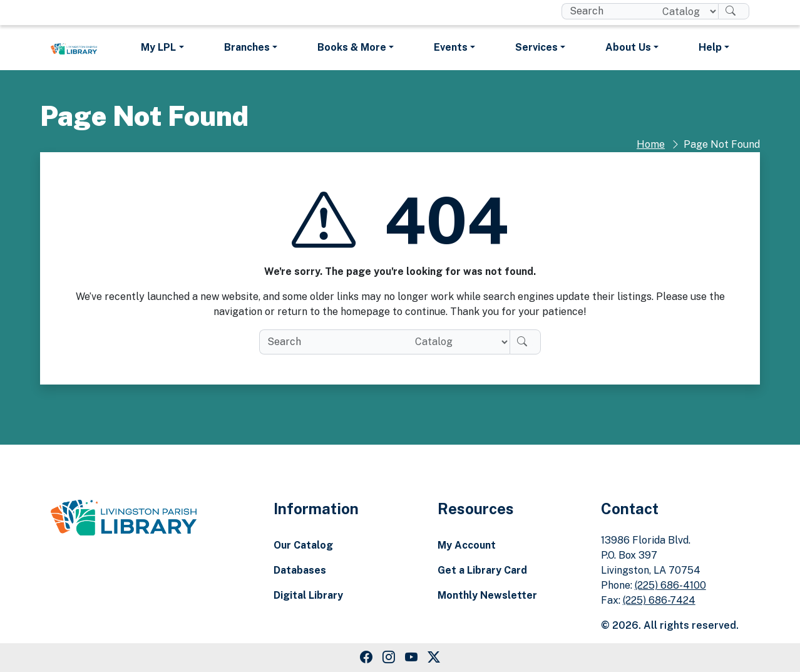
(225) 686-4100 (670, 585)
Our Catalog (303, 545)
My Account (467, 545)
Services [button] (536, 47)
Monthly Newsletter (487, 595)
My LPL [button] (158, 47)
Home (651, 144)
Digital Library (308, 595)
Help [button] (710, 47)
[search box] (607, 11)
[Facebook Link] (366, 658)
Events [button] (451, 47)
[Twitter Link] (434, 658)
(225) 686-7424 (659, 600)
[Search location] (685, 11)
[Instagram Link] (389, 658)
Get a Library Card (482, 570)
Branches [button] (247, 47)
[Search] (734, 11)
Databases (300, 570)
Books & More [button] (352, 47)
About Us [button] (628, 47)
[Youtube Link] (411, 658)
